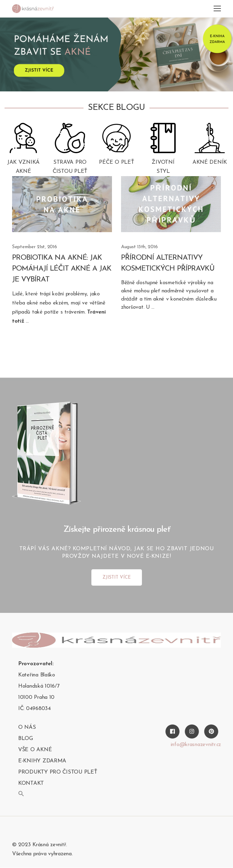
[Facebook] (172, 732)
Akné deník (210, 162)
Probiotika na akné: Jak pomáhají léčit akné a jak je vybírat (62, 269)
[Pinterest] (211, 732)
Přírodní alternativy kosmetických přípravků (168, 263)
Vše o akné (35, 750)
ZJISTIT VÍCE (117, 578)
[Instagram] (192, 732)
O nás (27, 727)
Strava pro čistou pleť (70, 167)
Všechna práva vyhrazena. (42, 854)
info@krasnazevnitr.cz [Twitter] (196, 745)
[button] (21, 794)
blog (26, 739)
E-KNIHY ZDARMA (42, 761)
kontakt (31, 783)
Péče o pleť (116, 162)
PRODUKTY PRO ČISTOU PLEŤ (58, 772)
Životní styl (163, 167)
